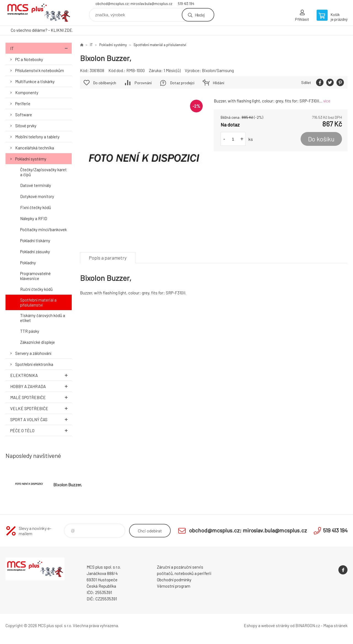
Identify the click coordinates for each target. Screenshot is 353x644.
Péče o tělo (41, 430)
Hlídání (219, 83)
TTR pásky (30, 331)
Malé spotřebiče (41, 397)
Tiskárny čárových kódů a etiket (43, 318)
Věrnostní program (174, 586)
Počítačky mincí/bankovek (43, 229)
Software (24, 115)
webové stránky (275, 625)
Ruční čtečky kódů (36, 289)
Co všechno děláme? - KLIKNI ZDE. (42, 30)
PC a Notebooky (29, 59)
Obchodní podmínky (174, 580)
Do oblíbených (105, 83)
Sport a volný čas (41, 419)
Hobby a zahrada (41, 386)
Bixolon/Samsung (218, 70)
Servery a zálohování (33, 353)
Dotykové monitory (37, 196)
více (327, 101)
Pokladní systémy (31, 159)
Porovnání (143, 83)
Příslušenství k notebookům (40, 70)
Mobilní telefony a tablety (37, 137)
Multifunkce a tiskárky (35, 81)
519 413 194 (186, 4)
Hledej (200, 15)
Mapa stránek (335, 625)
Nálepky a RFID (34, 218)
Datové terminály (36, 185)
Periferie (23, 104)
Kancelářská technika (35, 148)
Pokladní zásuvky (35, 252)
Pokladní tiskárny (35, 241)
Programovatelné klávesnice (35, 276)
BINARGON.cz (308, 625)
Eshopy (251, 625)
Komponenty (27, 93)
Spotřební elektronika (34, 364)
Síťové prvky (26, 126)
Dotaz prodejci (182, 83)
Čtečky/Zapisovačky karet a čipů (43, 172)
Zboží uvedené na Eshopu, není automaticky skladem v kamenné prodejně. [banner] (39, 13)
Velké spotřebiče (41, 408)
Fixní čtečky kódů (36, 207)
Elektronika (41, 375)
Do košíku (321, 139)
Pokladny (28, 263)
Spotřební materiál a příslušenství (38, 302)
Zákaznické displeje (38, 342)
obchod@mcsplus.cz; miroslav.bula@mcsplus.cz (134, 4)
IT (41, 48)
